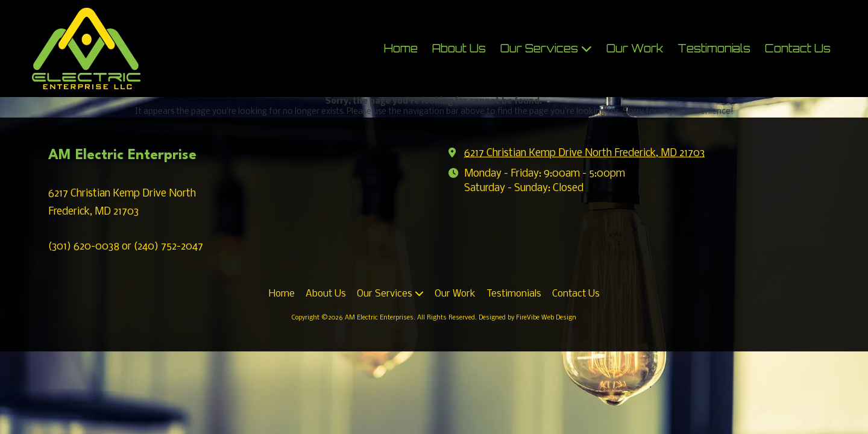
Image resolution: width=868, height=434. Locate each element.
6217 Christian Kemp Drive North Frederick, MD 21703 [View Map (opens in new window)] (584, 153)
